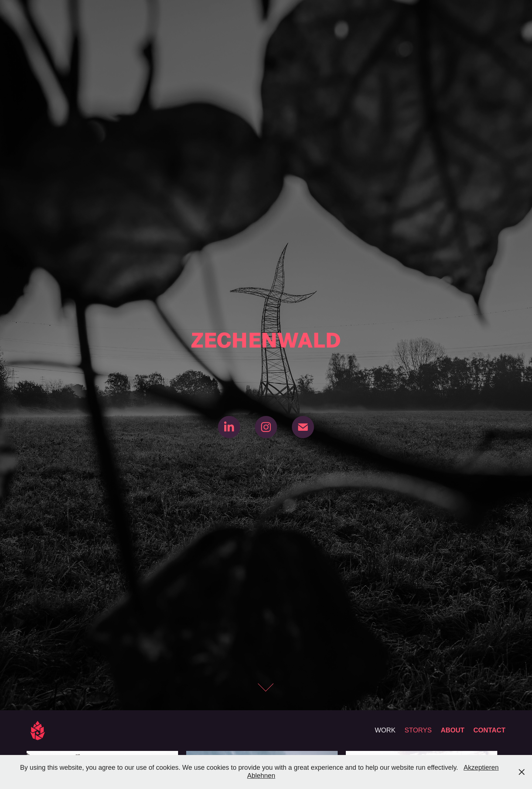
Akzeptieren (481, 768)
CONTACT (489, 730)
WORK (385, 730)
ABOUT (453, 730)
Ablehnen (261, 776)
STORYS (418, 730)
